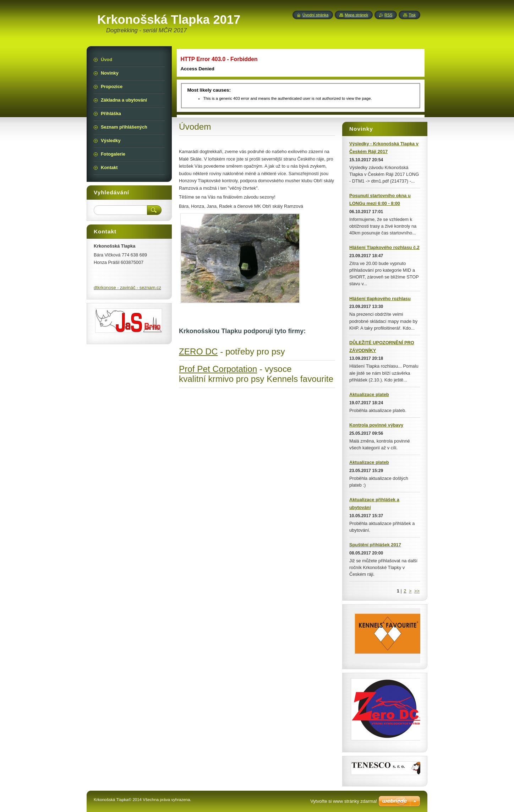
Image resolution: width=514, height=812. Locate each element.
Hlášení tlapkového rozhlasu (380, 299)
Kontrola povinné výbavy (376, 425)
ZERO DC (198, 351)
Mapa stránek (356, 15)
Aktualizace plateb (369, 394)
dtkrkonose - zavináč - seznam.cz (127, 288)
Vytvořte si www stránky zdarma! (344, 801)
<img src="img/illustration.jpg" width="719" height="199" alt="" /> (300, 82)
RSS (388, 15)
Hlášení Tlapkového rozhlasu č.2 (384, 247)
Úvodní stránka (315, 15)
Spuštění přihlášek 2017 (375, 545)
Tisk (412, 15)
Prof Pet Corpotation (218, 369)
